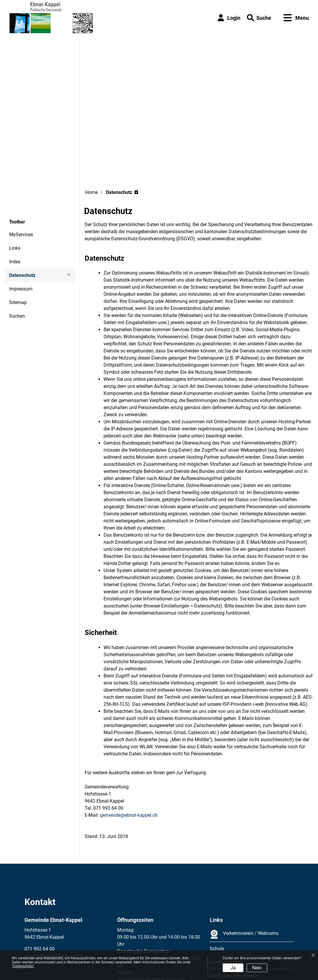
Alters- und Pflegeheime (234, 923)
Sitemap (18, 249)
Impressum (21, 236)
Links (15, 195)
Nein (257, 968)
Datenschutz (25, 224)
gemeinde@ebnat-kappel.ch (129, 762)
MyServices (21, 181)
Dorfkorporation (226, 909)
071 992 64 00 (40, 896)
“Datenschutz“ (23, 966)
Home (91, 139)
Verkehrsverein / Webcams (244, 881)
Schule (217, 895)
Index (15, 209)
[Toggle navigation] (296, 18)
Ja (233, 968)
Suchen (17, 263)
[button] (259, 18)
